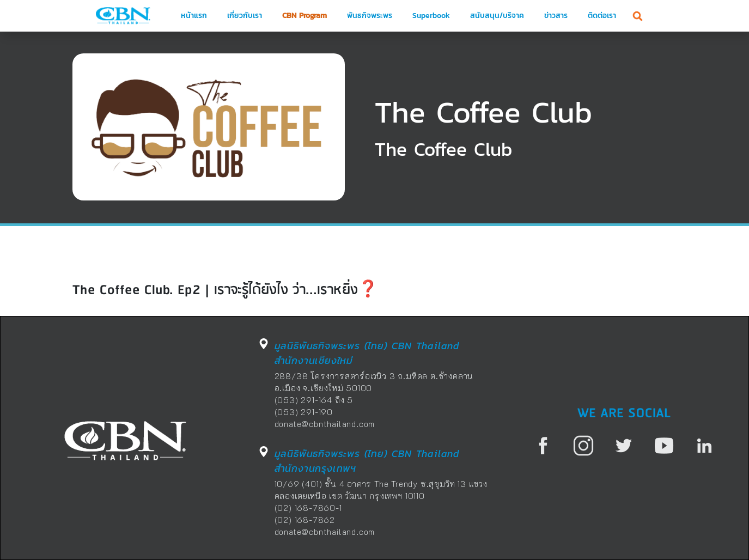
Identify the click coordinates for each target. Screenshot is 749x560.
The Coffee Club (483, 112)
